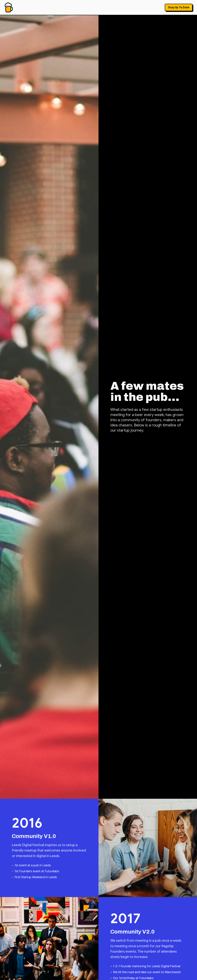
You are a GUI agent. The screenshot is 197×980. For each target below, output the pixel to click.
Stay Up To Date (179, 7)
